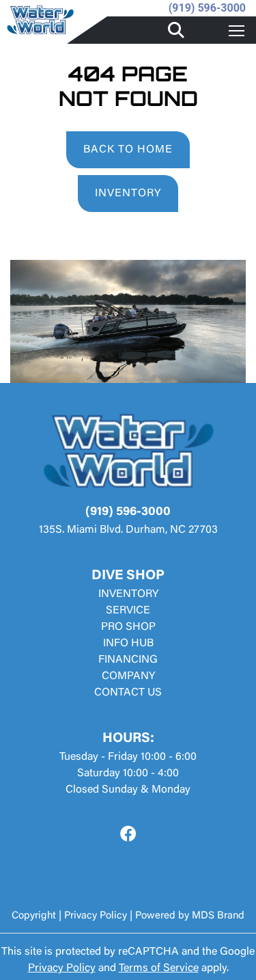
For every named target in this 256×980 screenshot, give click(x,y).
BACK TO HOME (128, 150)
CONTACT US (128, 693)
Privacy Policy (96, 916)
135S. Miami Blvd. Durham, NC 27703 (128, 530)
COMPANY (128, 676)
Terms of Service (159, 968)
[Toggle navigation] (237, 30)
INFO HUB (128, 644)
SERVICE (128, 611)
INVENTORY (128, 194)
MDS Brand (218, 916)
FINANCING (128, 660)
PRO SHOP (128, 627)
